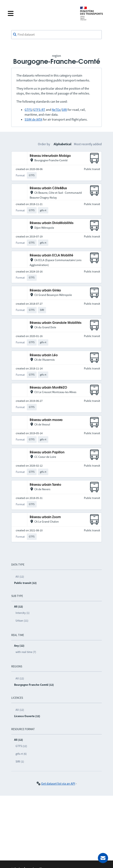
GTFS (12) (21, 746)
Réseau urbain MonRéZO (48, 388)
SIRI (64, 110)
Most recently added (88, 144)
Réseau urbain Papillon (47, 452)
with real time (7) (26, 652)
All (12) (20, 577)
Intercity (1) (23, 613)
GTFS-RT (39, 110)
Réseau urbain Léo (44, 355)
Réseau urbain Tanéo (45, 485)
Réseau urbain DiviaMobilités (52, 223)
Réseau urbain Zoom (45, 517)
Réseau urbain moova (46, 420)
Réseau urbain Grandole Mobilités (56, 323)
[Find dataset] (56, 35)
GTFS (28, 110)
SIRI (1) (20, 761)
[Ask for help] (103, 858)
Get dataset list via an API (58, 783)
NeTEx (56, 110)
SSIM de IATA (33, 119)
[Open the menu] (41, 13)
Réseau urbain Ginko (45, 291)
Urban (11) (22, 621)
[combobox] (56, 35)
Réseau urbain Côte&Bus (48, 188)
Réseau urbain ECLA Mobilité (51, 255)
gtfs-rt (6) (21, 754)
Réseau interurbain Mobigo (50, 156)
